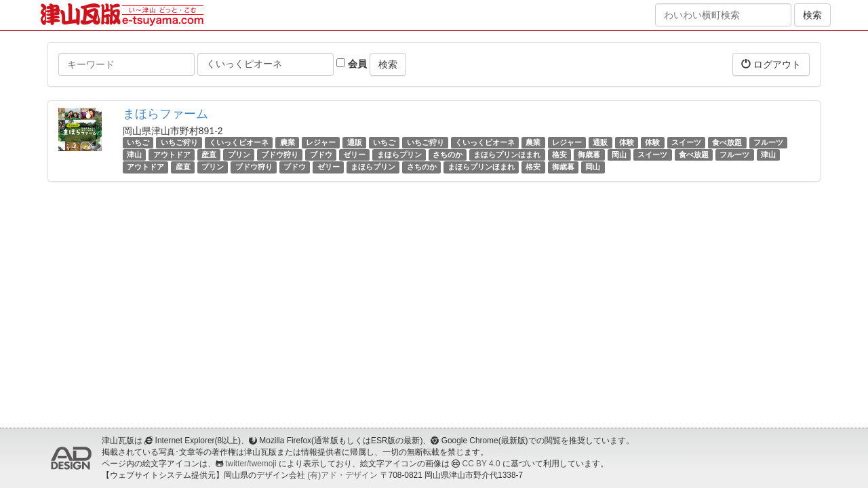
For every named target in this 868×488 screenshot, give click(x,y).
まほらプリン (399, 155)
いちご (138, 142)
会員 (352, 64)
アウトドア (172, 155)
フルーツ (768, 142)
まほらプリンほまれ (507, 155)
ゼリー (354, 155)
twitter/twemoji (251, 464)
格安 (559, 155)
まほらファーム (165, 114)
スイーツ (686, 142)
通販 (355, 142)
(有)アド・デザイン (342, 475)
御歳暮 (589, 155)
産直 (209, 155)
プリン (239, 155)
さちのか (448, 155)
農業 (288, 142)
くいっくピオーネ (239, 142)
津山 (134, 155)
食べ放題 (727, 142)
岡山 (619, 155)
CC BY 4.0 (481, 464)
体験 (627, 142)
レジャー (321, 142)
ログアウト (771, 64)
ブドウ (321, 155)
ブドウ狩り (280, 155)
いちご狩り (179, 142)
